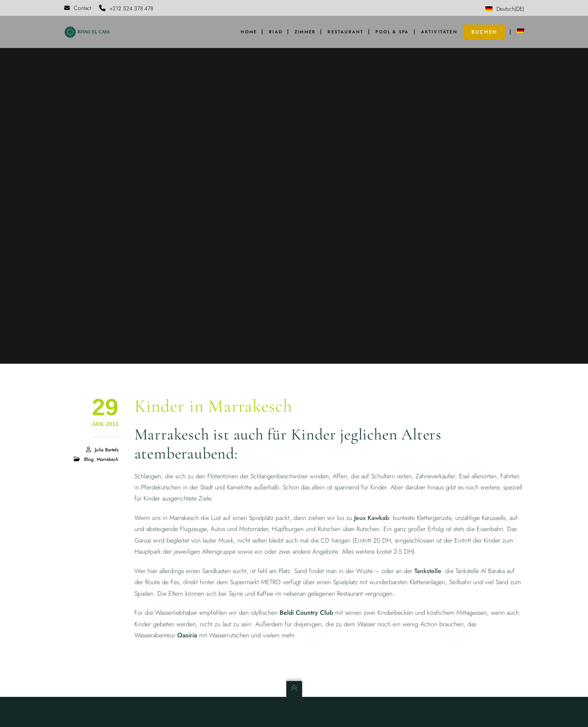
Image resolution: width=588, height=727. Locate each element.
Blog (89, 459)
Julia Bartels (107, 450)
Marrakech (108, 459)
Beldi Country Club (306, 613)
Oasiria (187, 635)
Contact (78, 8)
